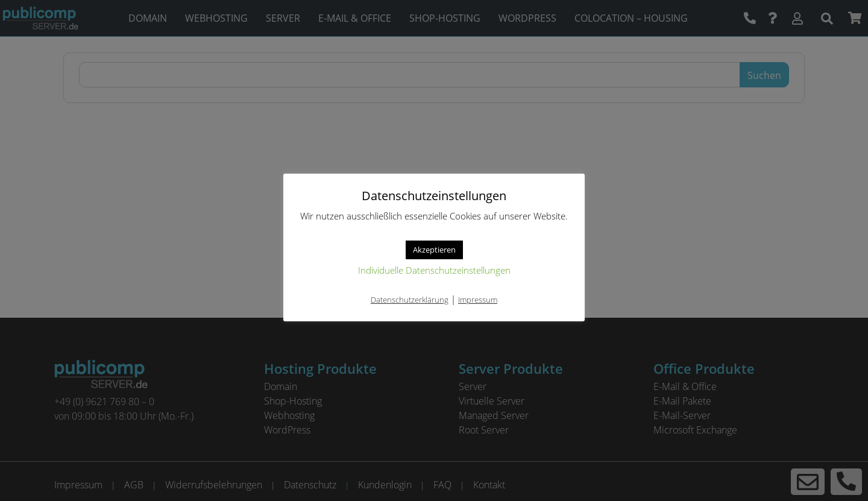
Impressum (478, 300)
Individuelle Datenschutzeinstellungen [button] (434, 270)
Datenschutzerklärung (410, 300)
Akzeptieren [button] (434, 250)
